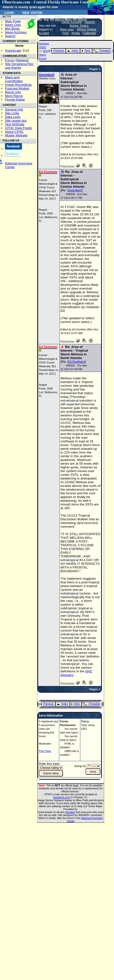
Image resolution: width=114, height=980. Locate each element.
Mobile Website (16, 135)
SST (89, 240)
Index (72, 50)
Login (9, 12)
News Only (13, 25)
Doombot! (75, 190)
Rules (76, 33)
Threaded (102, 50)
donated (70, 812)
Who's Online (87, 29)
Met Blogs (12, 29)
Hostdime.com (61, 797)
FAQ (66, 33)
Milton (58, 17)
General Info (14, 109)
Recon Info (13, 92)
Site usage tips (16, 121)
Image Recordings (18, 85)
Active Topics (79, 26)
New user (67, 29)
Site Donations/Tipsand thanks (19, 66)
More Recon (14, 96)
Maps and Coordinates (14, 79)
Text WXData (15, 124)
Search (10, 36)
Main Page (13, 21)
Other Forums (72, 22)
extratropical (70, 400)
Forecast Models (17, 88)
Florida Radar (15, 100)
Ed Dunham (76, 362)
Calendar (89, 33)
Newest (22, 60)
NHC (89, 612)
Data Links (13, 117)
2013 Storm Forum (44, 55)
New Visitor (32, 12)
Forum (10, 60)
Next (86, 50)
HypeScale (13, 51)
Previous (57, 50)
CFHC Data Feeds (19, 128)
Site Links (12, 113)
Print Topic (45, 751)
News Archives (16, 32)
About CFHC (14, 132)
